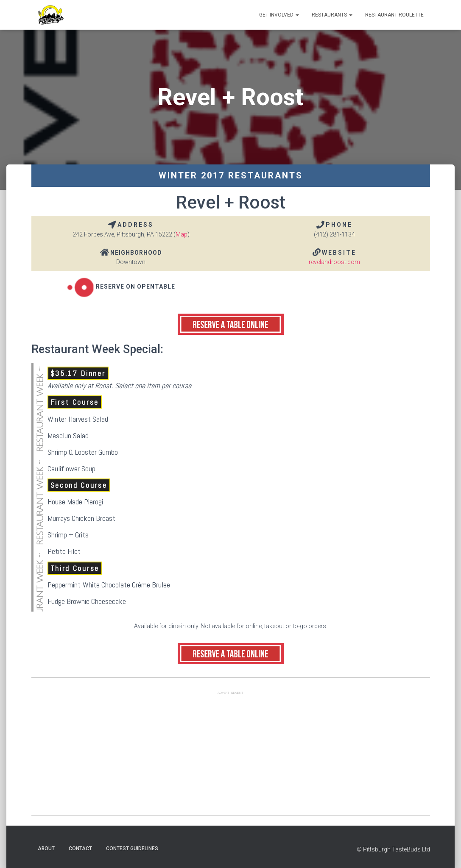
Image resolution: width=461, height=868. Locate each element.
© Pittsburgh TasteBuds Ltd (393, 849)
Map (182, 234)
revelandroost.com (334, 262)
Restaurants (332, 15)
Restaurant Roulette (394, 15)
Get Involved (279, 15)
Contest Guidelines (132, 849)
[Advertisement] (231, 756)
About (46, 849)
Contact (80, 849)
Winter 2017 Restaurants (231, 175)
